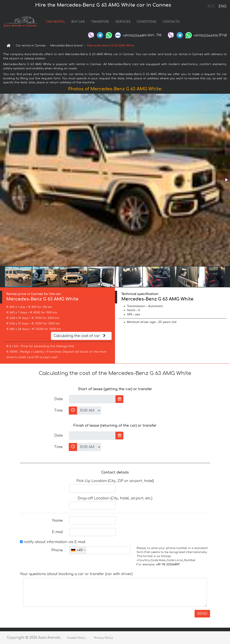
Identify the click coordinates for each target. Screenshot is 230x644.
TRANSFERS (100, 22)
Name (57, 521)
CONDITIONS (147, 22)
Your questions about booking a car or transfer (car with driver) (76, 574)
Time (58, 411)
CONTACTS (171, 22)
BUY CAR (78, 22)
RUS (211, 6)
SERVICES (123, 22)
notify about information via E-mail (53, 542)
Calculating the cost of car (80, 336)
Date (59, 399)
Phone (57, 550)
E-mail (57, 532)
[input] (92, 399)
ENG (222, 6)
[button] (226, 180)
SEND (202, 614)
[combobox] (78, 550)
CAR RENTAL (56, 22)
